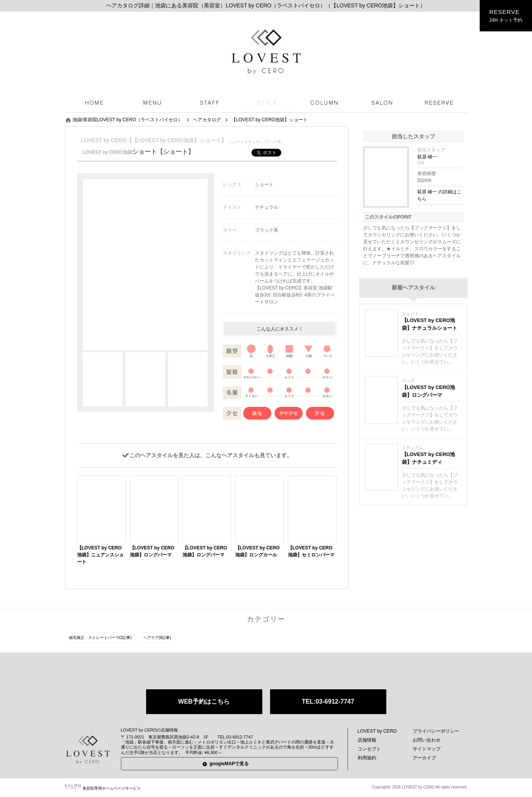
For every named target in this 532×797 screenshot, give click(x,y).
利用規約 (367, 758)
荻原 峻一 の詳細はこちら (440, 195)
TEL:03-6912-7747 (328, 701)
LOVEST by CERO (377, 731)
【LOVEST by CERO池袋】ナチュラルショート (430, 324)
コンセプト (369, 749)
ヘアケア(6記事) (157, 638)
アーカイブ (424, 758)
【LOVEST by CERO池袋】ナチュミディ (429, 458)
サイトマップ (427, 749)
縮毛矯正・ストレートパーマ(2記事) (100, 638)
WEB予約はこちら (204, 701)
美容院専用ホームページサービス (103, 788)
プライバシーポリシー (436, 731)
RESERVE (506, 16)
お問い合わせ (427, 740)
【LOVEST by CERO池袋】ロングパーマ (429, 391)
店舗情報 (367, 740)
